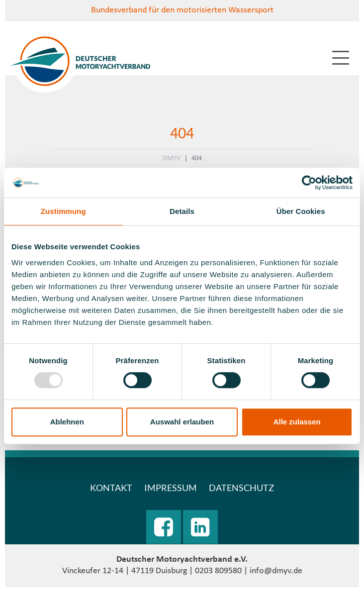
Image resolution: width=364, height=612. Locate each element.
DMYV (172, 158)
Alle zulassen (297, 422)
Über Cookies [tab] (301, 211)
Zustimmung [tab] (63, 211)
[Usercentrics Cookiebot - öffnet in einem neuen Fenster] (309, 183)
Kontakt (111, 488)
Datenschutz (241, 488)
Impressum (171, 488)
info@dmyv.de (276, 571)
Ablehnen (67, 422)
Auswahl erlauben (182, 422)
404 (197, 158)
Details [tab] (182, 211)
